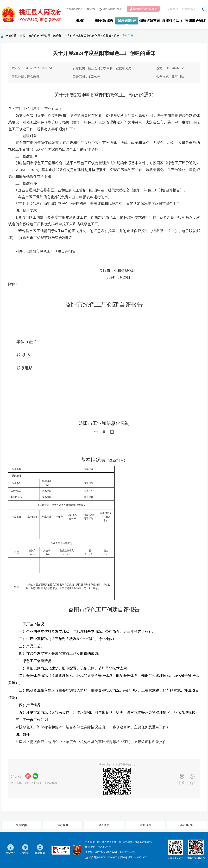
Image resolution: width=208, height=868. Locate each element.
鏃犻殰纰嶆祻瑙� (110, 9)
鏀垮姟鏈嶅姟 (150, 21)
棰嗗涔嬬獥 (104, 21)
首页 (23, 36)
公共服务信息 (111, 36)
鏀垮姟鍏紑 (127, 21)
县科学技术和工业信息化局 (84, 36)
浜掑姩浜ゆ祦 (172, 21)
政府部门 (59, 36)
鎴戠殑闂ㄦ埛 (75, 9)
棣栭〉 (81, 21)
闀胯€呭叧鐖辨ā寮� (143, 9)
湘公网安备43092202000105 (101, 858)
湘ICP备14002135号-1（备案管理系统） (115, 852)
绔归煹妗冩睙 (195, 21)
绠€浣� (91, 9)
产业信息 (128, 36)
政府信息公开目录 (39, 36)
